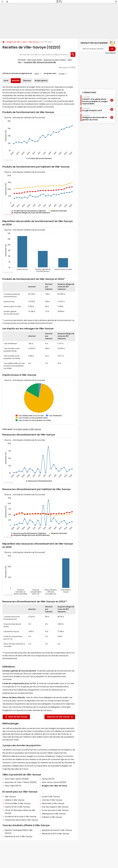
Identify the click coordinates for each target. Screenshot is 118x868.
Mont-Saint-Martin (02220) (17, 779)
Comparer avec (50, 73)
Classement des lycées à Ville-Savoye (21, 820)
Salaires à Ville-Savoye (15, 800)
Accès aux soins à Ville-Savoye (55, 810)
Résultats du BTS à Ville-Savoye (55, 834)
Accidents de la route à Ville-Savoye (21, 816)
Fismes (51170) (48, 779)
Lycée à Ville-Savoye (51, 797)
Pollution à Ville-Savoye (52, 817)
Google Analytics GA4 (92, 110)
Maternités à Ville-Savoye (53, 803)
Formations (89, 92)
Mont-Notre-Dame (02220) (54, 782)
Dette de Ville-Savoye (16, 717)
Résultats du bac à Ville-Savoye (18, 836)
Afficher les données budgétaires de (17, 73)
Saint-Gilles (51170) (13, 786)
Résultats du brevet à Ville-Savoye (57, 830)
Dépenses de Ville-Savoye (60, 717)
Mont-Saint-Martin (35, 60)
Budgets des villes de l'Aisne (54, 786)
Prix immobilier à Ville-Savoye (18, 803)
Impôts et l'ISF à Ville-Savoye (17, 807)
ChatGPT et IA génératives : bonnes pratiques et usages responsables (95, 100)
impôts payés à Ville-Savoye (29, 429)
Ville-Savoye (34, 42)
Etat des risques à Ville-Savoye (55, 807)
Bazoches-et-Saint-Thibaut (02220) (21, 782)
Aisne (25, 42)
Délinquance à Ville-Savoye (54, 814)
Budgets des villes (14, 42)
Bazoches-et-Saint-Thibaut (55, 60)
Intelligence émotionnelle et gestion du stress (94, 118)
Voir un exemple (110, 53)
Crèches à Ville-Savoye (52, 800)
